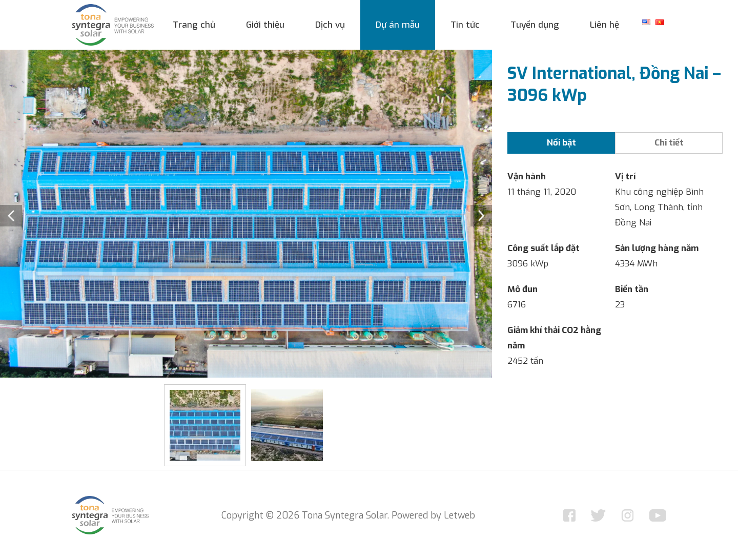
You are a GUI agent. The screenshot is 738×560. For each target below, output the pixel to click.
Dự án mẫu (398, 25)
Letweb (459, 515)
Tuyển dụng (535, 25)
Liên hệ (604, 25)
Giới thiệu (265, 25)
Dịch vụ (330, 25)
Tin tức (465, 25)
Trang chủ (194, 25)
